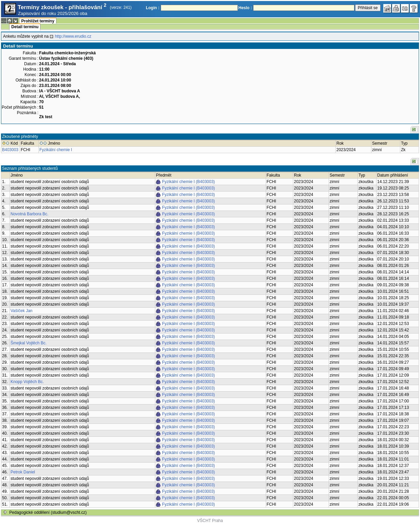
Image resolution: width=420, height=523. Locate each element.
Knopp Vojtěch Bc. (27, 382)
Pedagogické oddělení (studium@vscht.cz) (48, 512)
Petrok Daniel (23, 472)
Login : (153, 8)
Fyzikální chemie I (56, 150)
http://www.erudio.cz (73, 36)
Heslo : (245, 8)
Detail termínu (25, 27)
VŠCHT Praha (210, 521)
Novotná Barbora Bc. (29, 214)
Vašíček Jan (21, 311)
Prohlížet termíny (38, 21)
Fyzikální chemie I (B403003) (188, 182)
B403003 (10, 150)
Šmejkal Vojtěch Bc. (29, 343)
